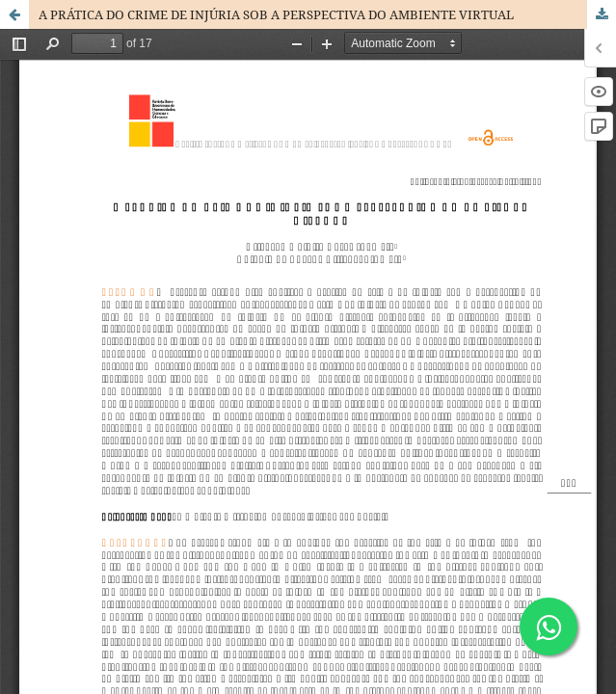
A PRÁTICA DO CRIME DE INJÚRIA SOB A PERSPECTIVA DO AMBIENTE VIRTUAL (276, 14)
